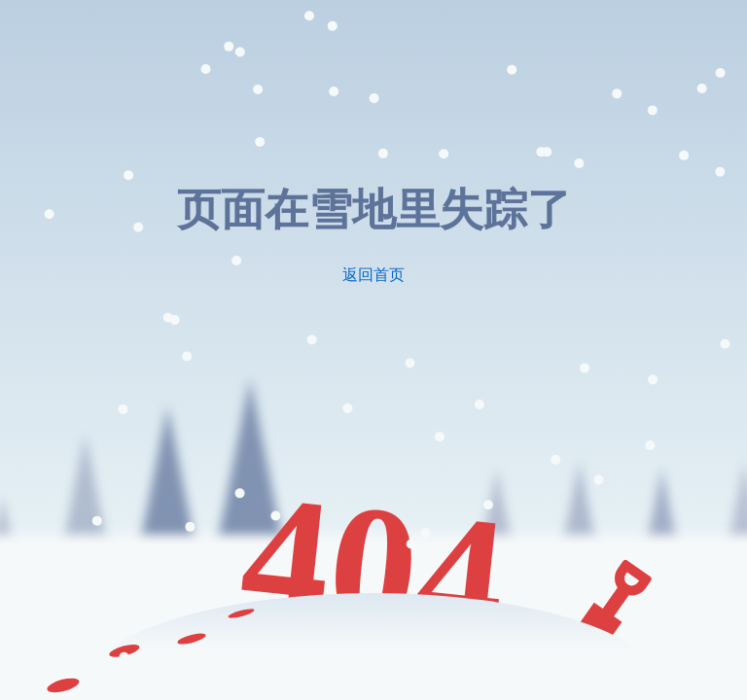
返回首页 (373, 275)
